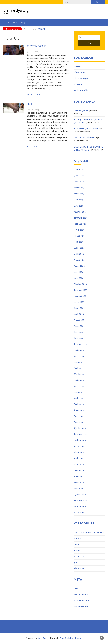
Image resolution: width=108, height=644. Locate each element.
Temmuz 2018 (80, 500)
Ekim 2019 (78, 416)
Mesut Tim (79, 556)
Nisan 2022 (79, 362)
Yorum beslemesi (82, 600)
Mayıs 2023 (79, 302)
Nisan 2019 (79, 452)
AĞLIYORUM (79, 73)
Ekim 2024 (79, 272)
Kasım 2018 (79, 482)
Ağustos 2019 (80, 428)
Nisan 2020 (79, 392)
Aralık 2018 (79, 476)
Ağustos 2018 (80, 494)
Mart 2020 (79, 398)
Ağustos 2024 (80, 284)
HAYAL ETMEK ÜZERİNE (85, 138)
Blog (23, 23)
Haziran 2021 (80, 380)
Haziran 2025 (80, 224)
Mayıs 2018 (79, 512)
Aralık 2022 (79, 320)
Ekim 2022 (78, 332)
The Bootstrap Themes (71, 638)
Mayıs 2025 (79, 230)
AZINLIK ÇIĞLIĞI (81, 110)
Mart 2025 (78, 242)
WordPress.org (81, 606)
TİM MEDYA (79, 568)
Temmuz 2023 (80, 290)
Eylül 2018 (79, 488)
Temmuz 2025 (80, 218)
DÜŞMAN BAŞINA (82, 79)
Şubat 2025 (79, 248)
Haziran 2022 (80, 350)
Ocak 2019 (79, 470)
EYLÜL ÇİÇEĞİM (81, 91)
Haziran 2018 (80, 506)
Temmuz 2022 (80, 344)
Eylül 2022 (79, 338)
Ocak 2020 (79, 404)
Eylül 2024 (79, 278)
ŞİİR (76, 562)
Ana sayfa (12, 23)
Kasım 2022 (79, 326)
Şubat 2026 (79, 176)
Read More (33, 95)
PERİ (29, 104)
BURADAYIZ (79, 538)
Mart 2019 (78, 458)
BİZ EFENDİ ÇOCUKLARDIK (86, 129)
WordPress (43, 638)
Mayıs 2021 (79, 386)
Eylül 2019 (79, 422)
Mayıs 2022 (79, 356)
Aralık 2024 (79, 260)
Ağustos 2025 (80, 212)
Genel (77, 544)
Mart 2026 (79, 170)
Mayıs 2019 (79, 446)
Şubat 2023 (79, 308)
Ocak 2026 (79, 182)
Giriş (76, 588)
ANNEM (41, 29)
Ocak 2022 (79, 368)
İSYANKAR (78, 85)
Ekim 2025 (78, 200)
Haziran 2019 (80, 440)
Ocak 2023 (79, 314)
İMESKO (77, 550)
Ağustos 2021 (80, 374)
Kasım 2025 (79, 194)
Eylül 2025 (79, 206)
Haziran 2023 (80, 296)
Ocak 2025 (79, 254)
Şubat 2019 (79, 464)
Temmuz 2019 (80, 434)
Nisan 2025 (79, 236)
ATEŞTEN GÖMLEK (37, 46)
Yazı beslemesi (81, 594)
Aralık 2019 (79, 410)
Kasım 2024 (79, 266)
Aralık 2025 (79, 188)
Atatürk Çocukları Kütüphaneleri (89, 532)
